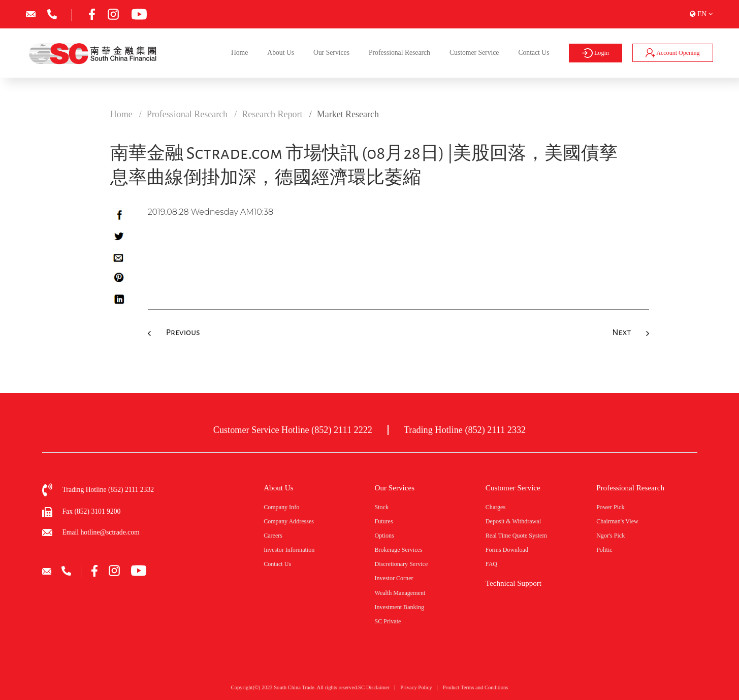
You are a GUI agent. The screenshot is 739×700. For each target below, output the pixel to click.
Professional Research (399, 53)
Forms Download (507, 550)
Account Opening (673, 53)
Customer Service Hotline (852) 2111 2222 (293, 430)
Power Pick (610, 507)
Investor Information (289, 550)
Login (595, 53)
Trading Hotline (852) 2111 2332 (465, 430)
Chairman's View (617, 521)
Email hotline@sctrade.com (101, 532)
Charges (495, 507)
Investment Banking (399, 607)
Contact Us (534, 53)
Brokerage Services (398, 550)
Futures (383, 521)
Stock (381, 507)
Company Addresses (289, 521)
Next (621, 332)
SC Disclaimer (374, 691)
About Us (281, 53)
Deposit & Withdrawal (513, 521)
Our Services (331, 53)
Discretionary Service (401, 564)
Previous (183, 332)
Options (384, 536)
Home (239, 53)
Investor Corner (394, 578)
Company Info (281, 507)
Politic (604, 550)
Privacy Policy (416, 691)
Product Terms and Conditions (475, 691)
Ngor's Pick (611, 536)
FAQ (491, 564)
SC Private (388, 621)
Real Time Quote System (516, 536)
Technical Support (513, 583)
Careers (273, 536)
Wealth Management (400, 593)
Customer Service (474, 53)
